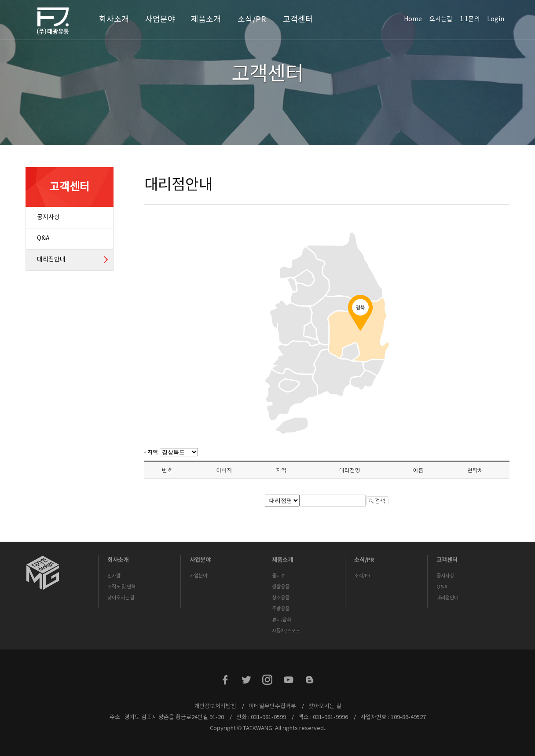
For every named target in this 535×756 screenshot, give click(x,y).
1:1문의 (470, 19)
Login (496, 19)
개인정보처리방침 (215, 706)
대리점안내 (51, 260)
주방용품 (281, 609)
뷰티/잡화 (282, 620)
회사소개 (114, 20)
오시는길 (441, 19)
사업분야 (160, 20)
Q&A (43, 239)
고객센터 (298, 20)
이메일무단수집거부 (272, 706)
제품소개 (206, 20)
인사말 (114, 576)
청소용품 (281, 598)
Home (413, 19)
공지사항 (48, 217)
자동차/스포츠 (286, 631)
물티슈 (278, 576)
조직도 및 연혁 (121, 587)
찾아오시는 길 (121, 598)
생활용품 (281, 587)
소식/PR (252, 20)
